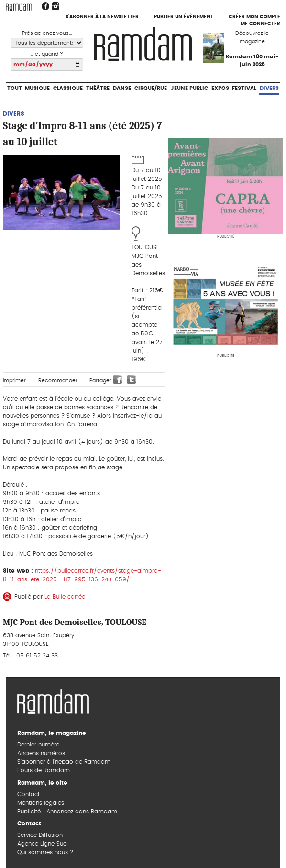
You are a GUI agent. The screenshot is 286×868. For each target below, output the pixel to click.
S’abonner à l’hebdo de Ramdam (64, 762)
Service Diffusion (40, 835)
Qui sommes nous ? (45, 852)
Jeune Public (189, 88)
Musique (37, 88)
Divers (269, 88)
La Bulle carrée (65, 597)
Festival (244, 88)
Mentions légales (41, 803)
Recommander (58, 381)
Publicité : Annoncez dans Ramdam (67, 812)
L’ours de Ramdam (44, 770)
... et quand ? (47, 54)
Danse (122, 88)
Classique (68, 88)
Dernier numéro (38, 745)
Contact (28, 794)
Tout (15, 88)
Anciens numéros (41, 753)
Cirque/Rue (151, 88)
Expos (220, 88)
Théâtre (98, 88)
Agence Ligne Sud (42, 844)
